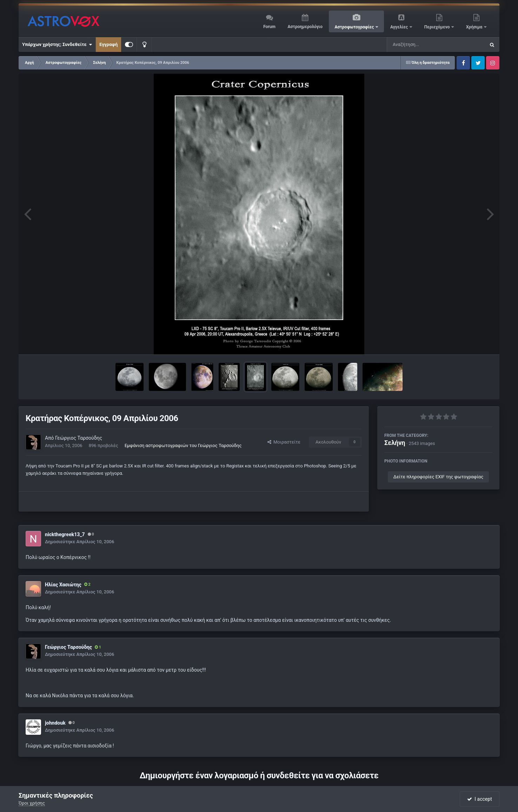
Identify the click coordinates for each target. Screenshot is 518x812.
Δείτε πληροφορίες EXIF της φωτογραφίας (438, 477)
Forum (269, 27)
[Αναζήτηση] (422, 45)
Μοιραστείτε (284, 442)
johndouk (55, 723)
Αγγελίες (400, 27)
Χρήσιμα (475, 27)
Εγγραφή (108, 44)
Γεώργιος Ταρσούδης (79, 438)
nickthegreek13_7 (65, 534)
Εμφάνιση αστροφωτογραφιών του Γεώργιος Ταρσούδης (183, 445)
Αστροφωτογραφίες (355, 27)
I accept (479, 799)
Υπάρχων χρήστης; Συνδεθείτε (57, 45)
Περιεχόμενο (438, 27)
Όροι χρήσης (32, 803)
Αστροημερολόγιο (305, 27)
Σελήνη (395, 443)
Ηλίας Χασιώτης (63, 585)
